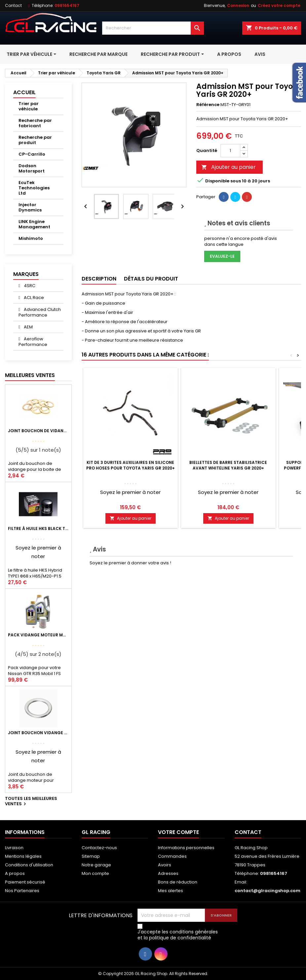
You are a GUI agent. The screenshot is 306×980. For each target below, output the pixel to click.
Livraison (14, 848)
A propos (15, 873)
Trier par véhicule (29, 106)
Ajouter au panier (229, 167)
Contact (13, 5)
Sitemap (91, 856)
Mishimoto (31, 238)
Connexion (238, 5)
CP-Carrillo (32, 154)
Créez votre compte (279, 5)
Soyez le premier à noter (130, 492)
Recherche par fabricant (35, 123)
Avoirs (165, 865)
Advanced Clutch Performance (40, 312)
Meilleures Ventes (30, 375)
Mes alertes (171, 891)
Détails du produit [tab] (151, 279)
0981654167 (67, 5)
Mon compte (95, 873)
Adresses (168, 873)
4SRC (29, 286)
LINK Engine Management (34, 224)
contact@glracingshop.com (268, 891)
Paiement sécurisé (25, 882)
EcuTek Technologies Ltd (34, 188)
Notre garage (96, 865)
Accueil (24, 92)
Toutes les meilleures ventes (31, 802)
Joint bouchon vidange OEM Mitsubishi (38, 733)
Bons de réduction (178, 882)
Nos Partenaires (22, 891)
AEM (28, 327)
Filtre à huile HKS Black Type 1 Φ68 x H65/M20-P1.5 (38, 528)
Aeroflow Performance (33, 342)
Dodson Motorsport (32, 168)
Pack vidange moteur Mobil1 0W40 (38, 635)
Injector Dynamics (30, 207)
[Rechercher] (153, 28)
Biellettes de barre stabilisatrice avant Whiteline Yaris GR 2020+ (228, 465)
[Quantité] (230, 151)
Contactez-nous (99, 848)
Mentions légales (23, 856)
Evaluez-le (222, 256)
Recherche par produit (35, 140)
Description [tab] (99, 279)
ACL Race (33, 298)
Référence (208, 105)
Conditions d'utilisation (29, 865)
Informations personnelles (186, 848)
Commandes (172, 856)
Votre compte (178, 832)
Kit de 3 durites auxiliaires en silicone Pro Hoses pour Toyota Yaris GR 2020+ (131, 465)
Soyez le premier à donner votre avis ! (130, 563)
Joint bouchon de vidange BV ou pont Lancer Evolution (38, 431)
